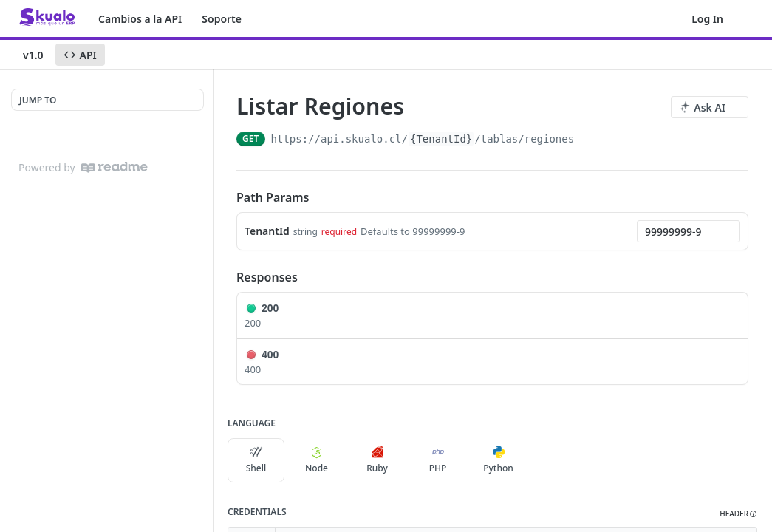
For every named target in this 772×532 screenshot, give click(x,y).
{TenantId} (441, 139)
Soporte (222, 19)
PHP (438, 460)
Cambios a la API (140, 19)
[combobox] (689, 231)
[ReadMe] (115, 167)
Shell (256, 460)
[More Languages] (542, 460)
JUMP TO (38, 100)
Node (317, 460)
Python (498, 460)
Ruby (377, 460)
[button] (738, 514)
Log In (707, 19)
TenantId (267, 231)
